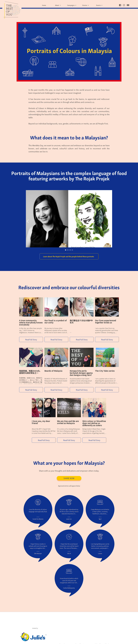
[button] (30, 221)
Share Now (69, 478)
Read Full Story (31, 339)
